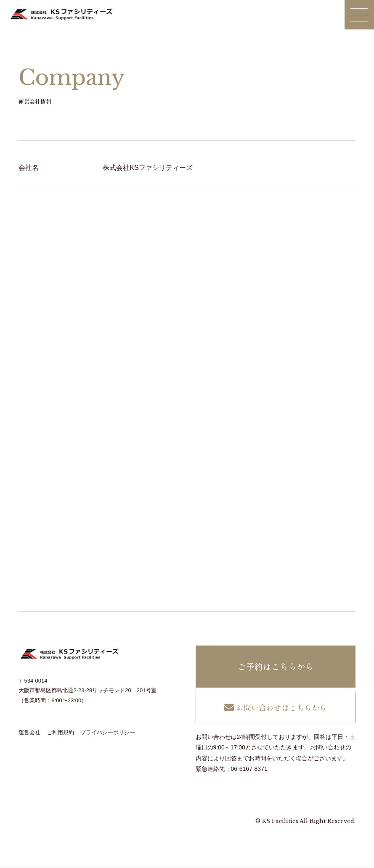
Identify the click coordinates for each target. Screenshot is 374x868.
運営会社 (29, 732)
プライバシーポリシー (108, 732)
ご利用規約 (60, 732)
